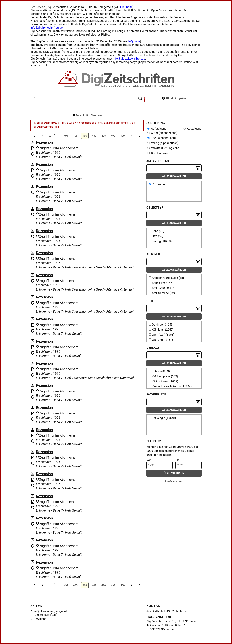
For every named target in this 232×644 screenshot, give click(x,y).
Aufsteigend (157, 129)
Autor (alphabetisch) (162, 133)
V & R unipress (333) (163, 376)
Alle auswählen (174, 176)
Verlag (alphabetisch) (163, 143)
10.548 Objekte (174, 98)
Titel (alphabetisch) (162, 138)
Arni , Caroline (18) (162, 288)
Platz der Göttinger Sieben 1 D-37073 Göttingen (167, 627)
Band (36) (157, 231)
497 (94, 136)
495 (75, 136)
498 (104, 136)
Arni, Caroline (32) (162, 293)
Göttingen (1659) (161, 325)
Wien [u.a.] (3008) (162, 335)
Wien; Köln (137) (161, 340)
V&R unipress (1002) (163, 381)
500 (122, 136)
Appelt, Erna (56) (161, 283)
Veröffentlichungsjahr (163, 148)
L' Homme (157, 184)
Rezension (44, 142)
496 (85, 136)
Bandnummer (158, 153)
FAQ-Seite (126, 7)
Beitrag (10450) (160, 241)
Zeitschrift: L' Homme (87, 115)
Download (40, 619)
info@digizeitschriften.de (47, 28)
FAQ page (134, 41)
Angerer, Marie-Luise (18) (166, 278)
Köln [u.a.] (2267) (161, 330)
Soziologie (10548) (162, 418)
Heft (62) (156, 236)
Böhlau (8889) (159, 371)
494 (66, 136)
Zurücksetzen (174, 481)
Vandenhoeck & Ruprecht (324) (170, 386)
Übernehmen (174, 473)
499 (113, 136)
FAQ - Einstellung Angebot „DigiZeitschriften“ (50, 613)
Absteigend (192, 129)
